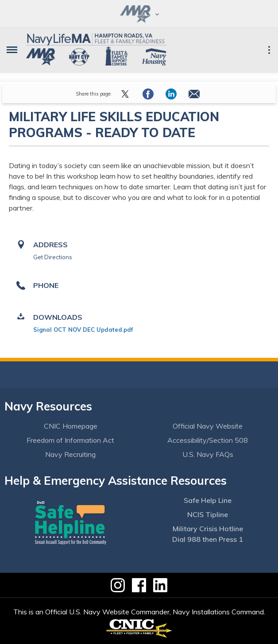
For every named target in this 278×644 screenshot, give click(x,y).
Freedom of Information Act (70, 440)
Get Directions (53, 257)
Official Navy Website (208, 426)
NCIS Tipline (208, 514)
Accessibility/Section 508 (208, 440)
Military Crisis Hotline (208, 529)
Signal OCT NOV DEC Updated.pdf (83, 330)
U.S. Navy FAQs (208, 454)
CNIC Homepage (71, 426)
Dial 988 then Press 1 (208, 539)
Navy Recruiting (70, 454)
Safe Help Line (208, 500)
